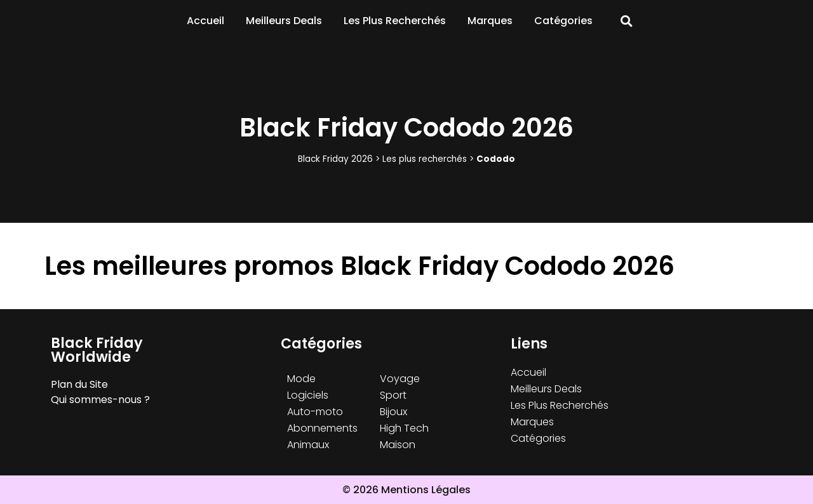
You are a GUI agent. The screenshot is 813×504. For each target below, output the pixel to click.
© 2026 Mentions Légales (406, 490)
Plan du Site (79, 384)
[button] (627, 21)
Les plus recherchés (425, 159)
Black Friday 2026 (335, 159)
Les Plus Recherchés (395, 21)
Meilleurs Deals (284, 21)
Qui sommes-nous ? (100, 400)
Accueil (205, 21)
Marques (490, 21)
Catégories (563, 21)
